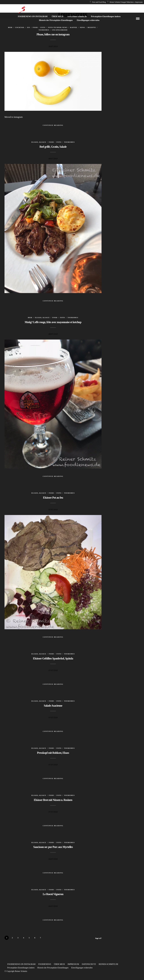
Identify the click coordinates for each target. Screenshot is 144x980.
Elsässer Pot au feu (53, 498)
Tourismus (44, 30)
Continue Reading (53, 125)
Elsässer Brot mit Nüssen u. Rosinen (53, 800)
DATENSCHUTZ (89, 964)
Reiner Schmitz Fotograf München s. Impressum (125, 2)
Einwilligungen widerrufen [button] (82, 968)
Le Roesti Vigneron (53, 894)
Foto (43, 27)
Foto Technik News (58, 27)
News (82, 27)
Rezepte (92, 27)
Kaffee (74, 27)
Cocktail (20, 27)
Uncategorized (60, 30)
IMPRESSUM (73, 964)
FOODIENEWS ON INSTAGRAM (33, 16)
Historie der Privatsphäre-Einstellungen (56, 20)
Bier (10, 27)
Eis (29, 27)
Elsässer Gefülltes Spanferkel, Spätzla (53, 658)
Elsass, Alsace (39, 142)
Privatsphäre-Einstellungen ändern (106, 16)
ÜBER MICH (58, 16)
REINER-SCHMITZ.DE (108, 964)
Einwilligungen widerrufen (88, 20)
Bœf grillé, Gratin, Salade (53, 147)
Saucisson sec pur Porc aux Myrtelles (53, 847)
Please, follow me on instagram (53, 34)
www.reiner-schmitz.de (77, 16)
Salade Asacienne (53, 706)
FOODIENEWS (45, 964)
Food (35, 27)
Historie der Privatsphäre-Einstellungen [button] (53, 968)
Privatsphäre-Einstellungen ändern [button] (21, 968)
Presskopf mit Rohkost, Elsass (53, 753)
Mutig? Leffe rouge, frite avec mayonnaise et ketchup (53, 322)
